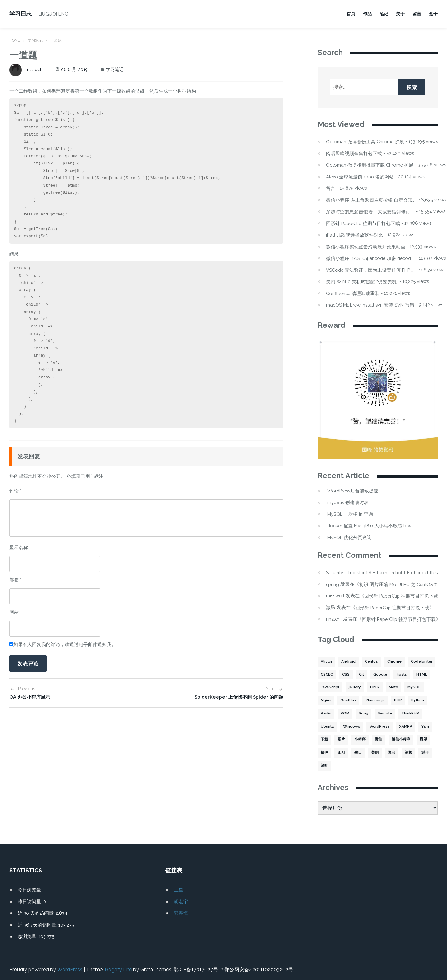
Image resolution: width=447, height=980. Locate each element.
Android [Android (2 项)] (348, 661)
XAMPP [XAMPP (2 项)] (327, 740)
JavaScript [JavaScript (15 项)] (370, 687)
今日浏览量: (30, 890)
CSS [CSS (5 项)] (379, 674)
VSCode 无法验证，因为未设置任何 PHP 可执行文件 (370, 270)
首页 (351, 14)
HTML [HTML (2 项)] (346, 687)
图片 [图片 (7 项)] (381, 740)
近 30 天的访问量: (37, 913)
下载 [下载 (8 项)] (364, 740)
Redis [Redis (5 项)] (366, 714)
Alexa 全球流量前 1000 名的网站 (360, 177)
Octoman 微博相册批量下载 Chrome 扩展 (370, 165)
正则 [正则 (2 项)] (386, 753)
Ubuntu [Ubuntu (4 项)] (355, 727)
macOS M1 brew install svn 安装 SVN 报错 (370, 305)
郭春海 (181, 913)
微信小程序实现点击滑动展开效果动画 (366, 247)
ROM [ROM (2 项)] (384, 714)
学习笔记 (35, 40)
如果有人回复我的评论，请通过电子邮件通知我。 (63, 645)
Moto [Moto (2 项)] (326, 700)
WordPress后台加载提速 (353, 491)
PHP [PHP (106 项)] (325, 714)
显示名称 (20, 548)
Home (15, 40)
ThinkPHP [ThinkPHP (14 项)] (330, 727)
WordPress (70, 970)
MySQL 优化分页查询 (349, 537)
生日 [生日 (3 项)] (403, 753)
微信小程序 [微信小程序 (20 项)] (330, 753)
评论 (15, 491)
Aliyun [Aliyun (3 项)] (326, 661)
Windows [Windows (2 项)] (380, 727)
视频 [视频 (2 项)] (341, 766)
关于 (400, 14)
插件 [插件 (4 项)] (369, 753)
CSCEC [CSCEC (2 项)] (359, 674)
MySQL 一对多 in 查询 (350, 514)
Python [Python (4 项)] (345, 714)
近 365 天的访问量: (38, 925)
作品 (367, 14)
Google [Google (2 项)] (414, 674)
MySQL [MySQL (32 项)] (347, 700)
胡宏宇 (181, 902)
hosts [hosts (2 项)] (326, 687)
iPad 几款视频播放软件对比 (355, 235)
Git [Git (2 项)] (395, 674)
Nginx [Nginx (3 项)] (368, 700)
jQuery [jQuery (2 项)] (396, 687)
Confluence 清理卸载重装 (354, 293)
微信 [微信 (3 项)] (418, 740)
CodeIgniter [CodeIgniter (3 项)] (332, 674)
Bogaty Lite (118, 970)
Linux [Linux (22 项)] (416, 687)
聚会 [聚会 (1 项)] (324, 766)
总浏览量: (28, 936)
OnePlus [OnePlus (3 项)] (390, 700)
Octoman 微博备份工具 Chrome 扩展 (366, 142)
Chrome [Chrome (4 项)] (395, 661)
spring (333, 584)
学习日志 (21, 14)
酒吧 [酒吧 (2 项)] (375, 766)
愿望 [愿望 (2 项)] (352, 753)
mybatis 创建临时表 (348, 502)
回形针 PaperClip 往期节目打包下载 (364, 223)
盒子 (433, 14)
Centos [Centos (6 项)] (372, 661)
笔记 (384, 14)
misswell (26, 69)
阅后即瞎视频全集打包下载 (354, 153)
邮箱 (15, 580)
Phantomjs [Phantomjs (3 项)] (417, 700)
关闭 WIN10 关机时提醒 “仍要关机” (362, 282)
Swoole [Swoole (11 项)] (424, 714)
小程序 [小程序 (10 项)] (399, 740)
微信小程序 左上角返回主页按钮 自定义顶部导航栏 (370, 200)
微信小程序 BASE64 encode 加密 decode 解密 (370, 258)
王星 (179, 890)
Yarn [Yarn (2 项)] (347, 740)
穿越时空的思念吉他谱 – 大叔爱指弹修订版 (370, 212)
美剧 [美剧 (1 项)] (420, 753)
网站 (14, 612)
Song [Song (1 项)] (403, 714)
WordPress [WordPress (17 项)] (407, 727)
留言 (417, 14)
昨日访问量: (30, 902)
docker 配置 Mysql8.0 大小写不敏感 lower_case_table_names (372, 526)
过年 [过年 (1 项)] (358, 766)
